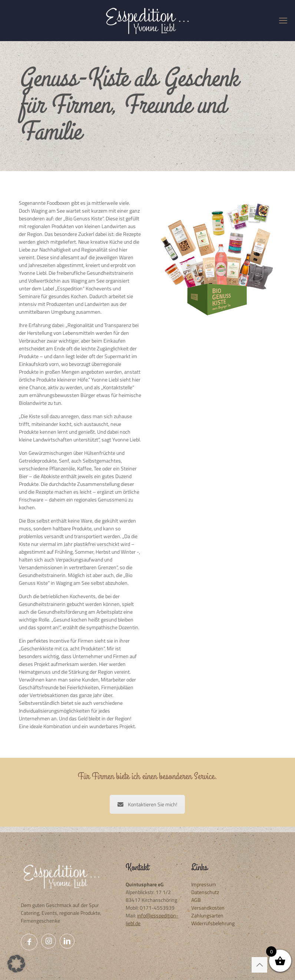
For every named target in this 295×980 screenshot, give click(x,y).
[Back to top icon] (259, 965)
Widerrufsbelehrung (213, 923)
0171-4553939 (157, 908)
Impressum (204, 884)
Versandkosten (208, 908)
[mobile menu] (283, 20)
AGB (196, 900)
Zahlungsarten (207, 915)
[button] (16, 964)
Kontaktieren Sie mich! (147, 804)
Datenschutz (205, 892)
